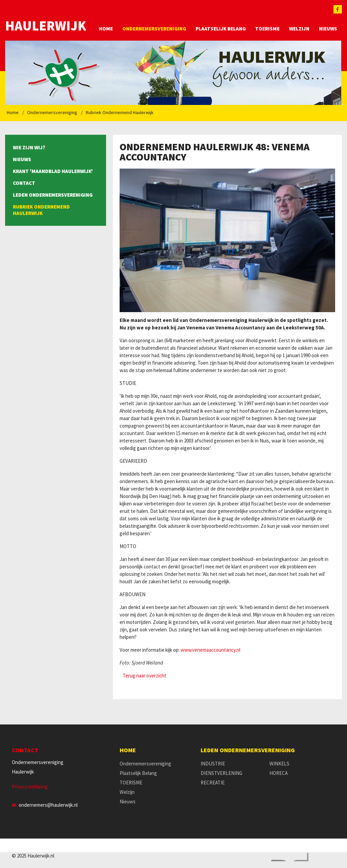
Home (106, 29)
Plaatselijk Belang (221, 29)
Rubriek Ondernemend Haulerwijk (120, 112)
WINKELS (279, 764)
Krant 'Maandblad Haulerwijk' (53, 171)
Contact (24, 183)
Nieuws (328, 29)
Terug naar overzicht (145, 676)
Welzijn (299, 29)
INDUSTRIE (213, 764)
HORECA (279, 773)
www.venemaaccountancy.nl (210, 650)
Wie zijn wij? (29, 147)
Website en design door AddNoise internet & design (288, 857)
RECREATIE (213, 783)
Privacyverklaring (30, 787)
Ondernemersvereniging (154, 29)
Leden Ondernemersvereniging (53, 195)
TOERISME (267, 29)
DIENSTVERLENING (221, 773)
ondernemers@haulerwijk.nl (48, 805)
